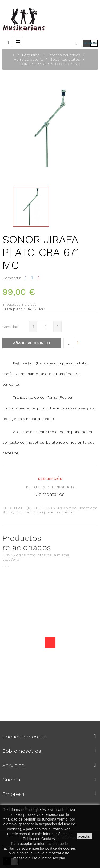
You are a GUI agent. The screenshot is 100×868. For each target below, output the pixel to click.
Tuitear (32, 278)
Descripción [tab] (50, 479)
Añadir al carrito (32, 343)
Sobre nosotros (22, 751)
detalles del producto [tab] (51, 487)
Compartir (25, 278)
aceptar (84, 836)
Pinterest (39, 278)
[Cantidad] (45, 327)
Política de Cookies (39, 839)
